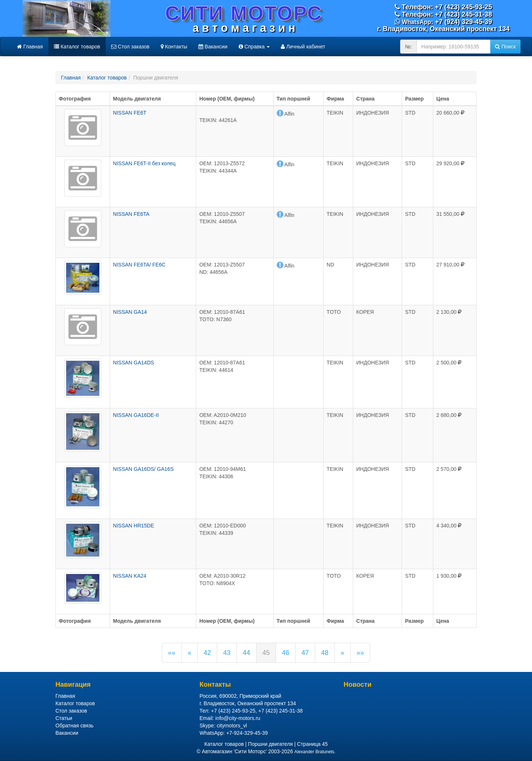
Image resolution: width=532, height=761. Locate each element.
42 (207, 653)
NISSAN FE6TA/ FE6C (139, 265)
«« (172, 653)
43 (227, 653)
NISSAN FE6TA (131, 214)
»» (360, 653)
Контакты (174, 47)
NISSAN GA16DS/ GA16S (143, 469)
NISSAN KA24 (130, 576)
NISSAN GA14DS (134, 363)
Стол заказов (130, 47)
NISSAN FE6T (130, 113)
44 (246, 653)
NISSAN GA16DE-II (136, 415)
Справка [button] (254, 47)
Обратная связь (74, 726)
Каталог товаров (77, 47)
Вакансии (213, 47)
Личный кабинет (303, 47)
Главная (30, 47)
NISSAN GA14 (130, 312)
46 (286, 653)
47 (305, 653)
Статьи (64, 718)
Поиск (505, 47)
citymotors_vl (232, 726)
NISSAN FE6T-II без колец (144, 163)
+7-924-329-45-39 (247, 733)
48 (325, 653)
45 (266, 653)
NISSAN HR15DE (134, 526)
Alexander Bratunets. (315, 752)
